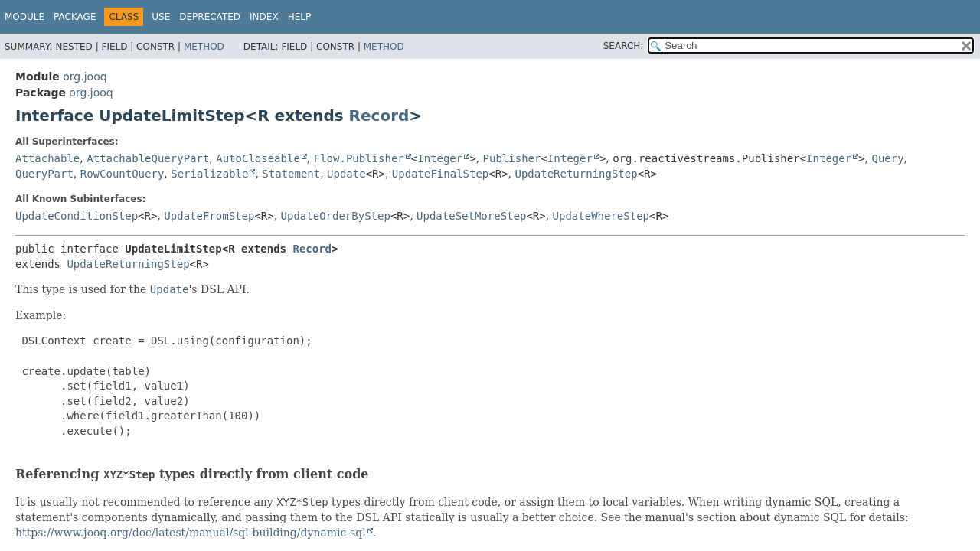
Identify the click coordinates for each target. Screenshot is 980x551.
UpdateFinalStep (440, 174)
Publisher (512, 158)
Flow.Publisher (359, 158)
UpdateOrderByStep (336, 216)
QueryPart (44, 174)
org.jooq (85, 77)
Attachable (47, 158)
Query (887, 158)
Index (264, 17)
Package (75, 17)
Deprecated (210, 17)
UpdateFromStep (209, 216)
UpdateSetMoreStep (471, 216)
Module (24, 17)
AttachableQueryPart (148, 158)
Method (204, 47)
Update (346, 174)
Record (379, 116)
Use (161, 17)
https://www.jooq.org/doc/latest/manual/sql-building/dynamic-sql (191, 533)
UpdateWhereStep (601, 216)
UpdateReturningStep (577, 174)
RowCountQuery (122, 174)
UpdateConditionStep (77, 216)
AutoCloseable (258, 158)
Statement (291, 174)
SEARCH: (624, 46)
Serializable (209, 174)
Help (300, 17)
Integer (440, 158)
